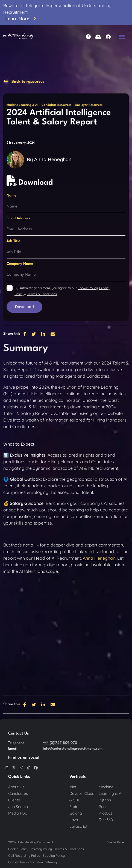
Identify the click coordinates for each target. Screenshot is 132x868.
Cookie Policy (88, 288)
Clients (14, 800)
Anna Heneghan (53, 159)
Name (11, 196)
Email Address (18, 218)
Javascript (78, 826)
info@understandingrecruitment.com (73, 749)
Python (105, 800)
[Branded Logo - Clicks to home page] (18, 37)
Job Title (13, 241)
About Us (16, 787)
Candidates (18, 793)
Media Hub (18, 813)
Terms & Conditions (69, 849)
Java (74, 820)
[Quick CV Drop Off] (98, 37)
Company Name (20, 264)
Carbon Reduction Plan (26, 862)
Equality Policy (54, 856)
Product (105, 813)
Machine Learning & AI (22, 105)
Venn (120, 843)
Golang (76, 813)
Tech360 (106, 820)
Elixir (73, 807)
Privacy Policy (41, 849)
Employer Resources (89, 105)
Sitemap (52, 862)
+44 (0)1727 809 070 (60, 743)
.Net (73, 787)
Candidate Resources (56, 105)
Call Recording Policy (24, 856)
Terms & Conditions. (42, 294)
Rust (103, 807)
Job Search (18, 807)
